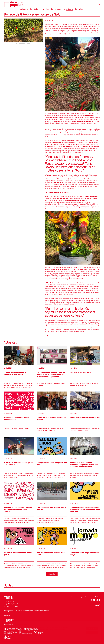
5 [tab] (21, 43)
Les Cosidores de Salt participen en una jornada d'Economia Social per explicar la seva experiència (51, 375)
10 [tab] (27, 43)
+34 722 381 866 (10, 602)
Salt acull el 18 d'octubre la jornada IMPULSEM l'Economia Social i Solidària (18, 510)
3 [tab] (19, 43)
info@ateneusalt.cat (9, 605)
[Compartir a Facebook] (48, 336)
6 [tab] (23, 43)
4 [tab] (20, 43)
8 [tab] (25, 43)
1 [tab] (17, 43)
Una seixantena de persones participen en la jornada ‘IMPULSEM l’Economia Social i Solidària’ (84, 465)
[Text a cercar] (92, 4)
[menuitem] (24, 10)
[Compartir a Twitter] (45, 336)
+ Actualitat (52, 574)
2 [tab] (18, 43)
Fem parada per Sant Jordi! (80, 373)
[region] (23, 31)
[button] (99, 4)
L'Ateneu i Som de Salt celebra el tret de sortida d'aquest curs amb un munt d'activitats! (85, 510)
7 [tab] (24, 43)
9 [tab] (26, 43)
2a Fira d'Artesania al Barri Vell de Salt (85, 418)
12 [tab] (29, 43)
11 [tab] (28, 43)
